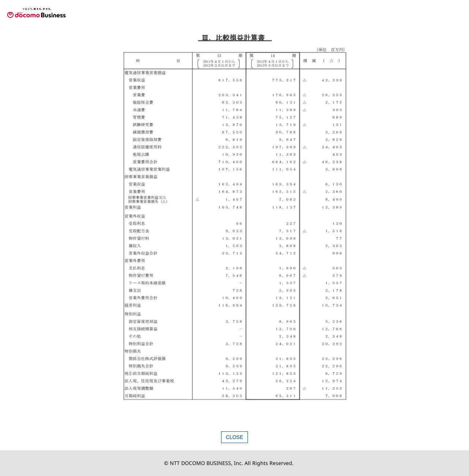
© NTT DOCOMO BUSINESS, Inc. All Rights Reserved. (229, 463)
